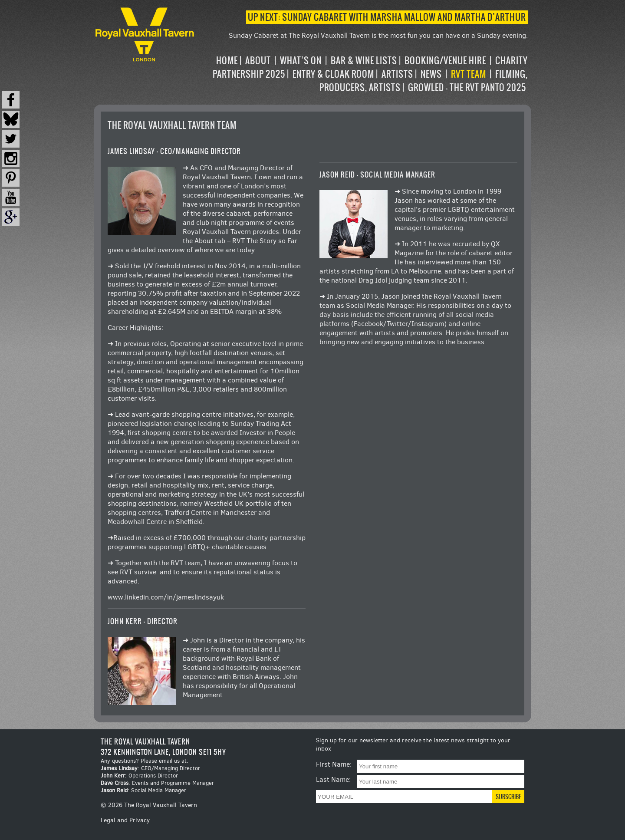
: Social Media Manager (143, 790)
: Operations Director (139, 776)
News (431, 74)
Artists (397, 74)
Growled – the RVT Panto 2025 (467, 87)
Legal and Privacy (125, 820)
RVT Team (469, 74)
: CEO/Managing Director (150, 768)
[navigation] (362, 74)
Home (227, 61)
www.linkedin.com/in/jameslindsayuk (166, 597)
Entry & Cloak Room (333, 74)
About (258, 61)
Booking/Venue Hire (445, 61)
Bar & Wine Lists (364, 61)
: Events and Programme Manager (157, 783)
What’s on (301, 61)
